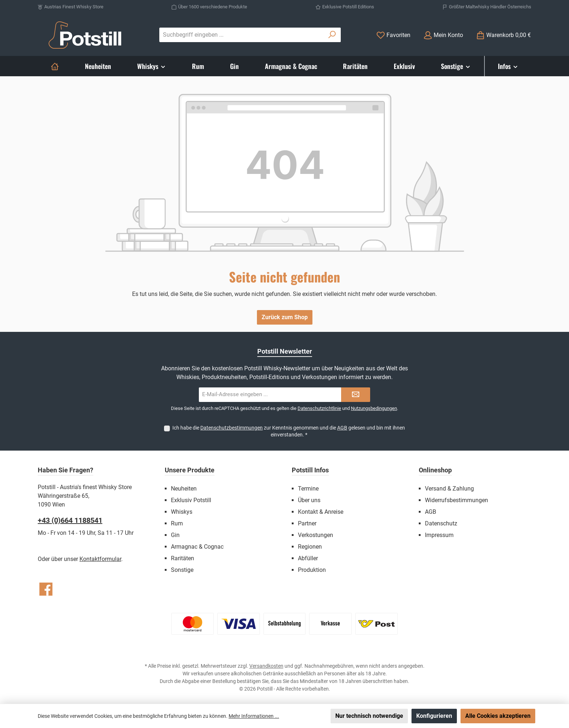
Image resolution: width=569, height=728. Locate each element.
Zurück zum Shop (285, 317)
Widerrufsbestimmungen (457, 500)
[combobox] (242, 35)
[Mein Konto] (443, 35)
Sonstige (182, 570)
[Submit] (356, 395)
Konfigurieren (434, 716)
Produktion (312, 570)
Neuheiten (184, 489)
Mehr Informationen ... (254, 716)
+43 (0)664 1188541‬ (70, 520)
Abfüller (308, 558)
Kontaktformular (100, 559)
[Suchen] (332, 35)
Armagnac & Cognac (197, 547)
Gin (175, 535)
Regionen (310, 547)
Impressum (439, 535)
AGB (342, 428)
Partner (307, 523)
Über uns (309, 500)
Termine (308, 489)
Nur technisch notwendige (369, 716)
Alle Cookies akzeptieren (498, 716)
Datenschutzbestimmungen (232, 428)
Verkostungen (316, 535)
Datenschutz (441, 523)
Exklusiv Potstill (191, 500)
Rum (177, 523)
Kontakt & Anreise (321, 512)
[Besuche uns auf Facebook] (46, 589)
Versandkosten (266, 666)
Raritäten (183, 558)
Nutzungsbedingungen (374, 408)
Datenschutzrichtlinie (319, 408)
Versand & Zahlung (449, 489)
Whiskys (182, 512)
